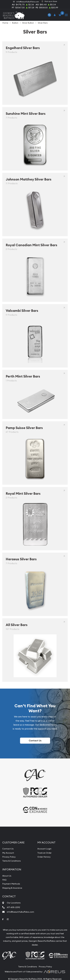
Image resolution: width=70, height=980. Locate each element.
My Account (8, 853)
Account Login (44, 849)
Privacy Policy (9, 857)
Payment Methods (11, 884)
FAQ (4, 880)
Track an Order (44, 853)
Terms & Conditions (12, 861)
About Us (7, 876)
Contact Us (35, 741)
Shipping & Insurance (12, 888)
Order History (44, 857)
